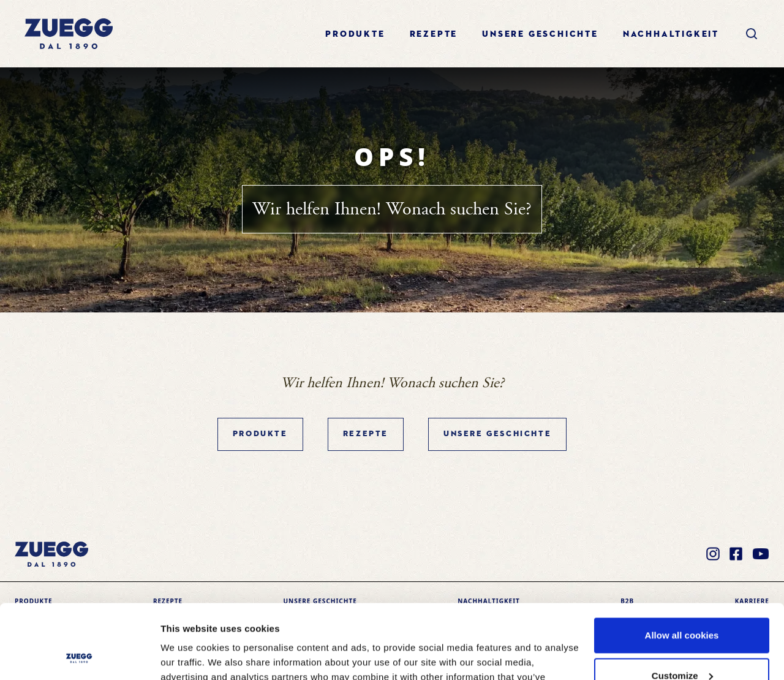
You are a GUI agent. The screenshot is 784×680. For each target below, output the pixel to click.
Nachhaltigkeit (671, 34)
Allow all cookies (682, 566)
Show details (189, 656)
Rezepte (434, 34)
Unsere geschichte (540, 34)
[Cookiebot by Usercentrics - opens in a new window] (79, 656)
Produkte (355, 34)
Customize (682, 606)
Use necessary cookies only (682, 646)
